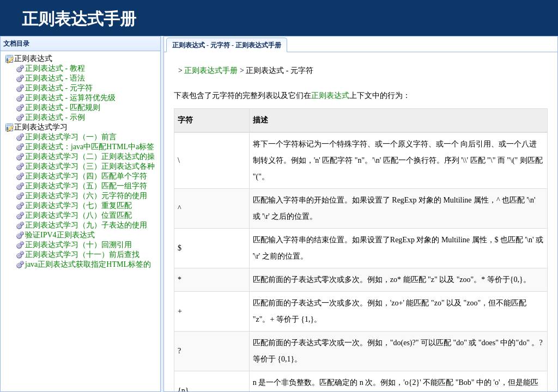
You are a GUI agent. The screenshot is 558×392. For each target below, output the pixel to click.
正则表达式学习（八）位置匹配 (78, 215)
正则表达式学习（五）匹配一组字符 (86, 186)
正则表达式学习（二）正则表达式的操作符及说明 (84, 157)
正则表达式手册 (79, 19)
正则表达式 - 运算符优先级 (70, 98)
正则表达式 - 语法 (55, 78)
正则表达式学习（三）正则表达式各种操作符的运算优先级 (84, 167)
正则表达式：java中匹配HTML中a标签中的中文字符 (84, 147)
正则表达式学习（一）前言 (71, 137)
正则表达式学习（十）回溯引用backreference (73, 245)
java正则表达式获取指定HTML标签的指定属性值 (83, 265)
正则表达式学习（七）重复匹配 (78, 206)
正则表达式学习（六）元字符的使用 (86, 196)
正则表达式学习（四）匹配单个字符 (86, 176)
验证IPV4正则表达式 (60, 235)
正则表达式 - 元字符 (59, 88)
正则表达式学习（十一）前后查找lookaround (77, 255)
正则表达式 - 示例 (55, 117)
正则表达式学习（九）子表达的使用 (86, 225)
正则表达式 (330, 96)
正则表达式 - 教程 (55, 68)
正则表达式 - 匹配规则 (63, 108)
